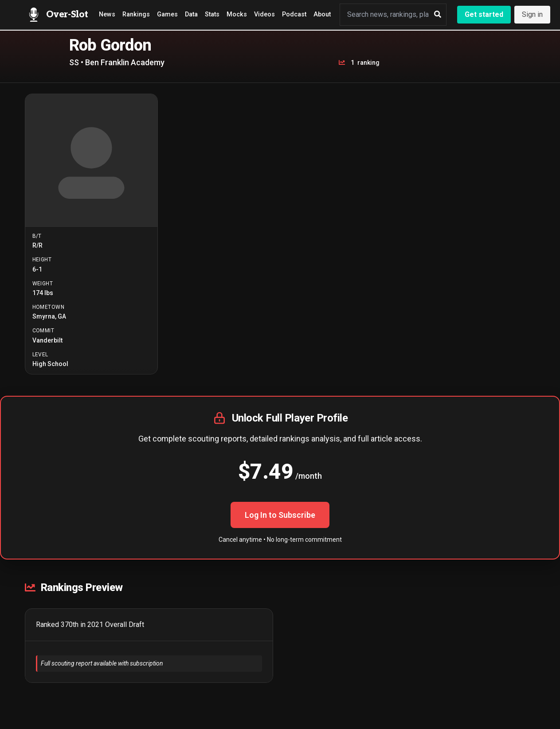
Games (167, 14)
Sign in (532, 14)
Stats (212, 14)
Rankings (136, 14)
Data (191, 14)
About (322, 14)
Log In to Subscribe (280, 515)
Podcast (294, 14)
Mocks (237, 14)
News (107, 14)
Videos (264, 14)
